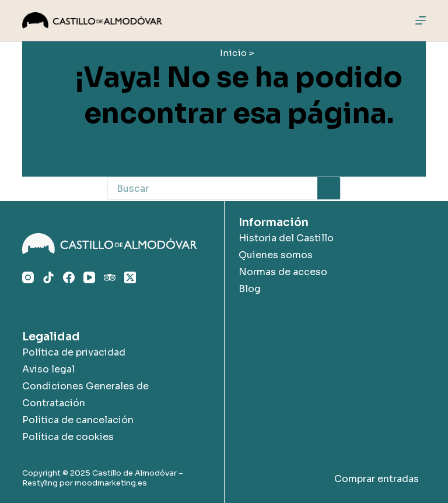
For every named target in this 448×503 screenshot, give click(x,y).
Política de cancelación (78, 420)
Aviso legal (48, 369)
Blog (250, 289)
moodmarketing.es (111, 483)
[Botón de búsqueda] (329, 188)
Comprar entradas (377, 479)
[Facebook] (69, 277)
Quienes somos (276, 255)
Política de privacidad (74, 352)
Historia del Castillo (286, 238)
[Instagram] (28, 277)
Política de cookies (68, 437)
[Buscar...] (212, 188)
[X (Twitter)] (130, 277)
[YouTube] (89, 277)
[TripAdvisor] (110, 277)
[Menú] (421, 20)
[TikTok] (48, 277)
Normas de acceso (283, 272)
